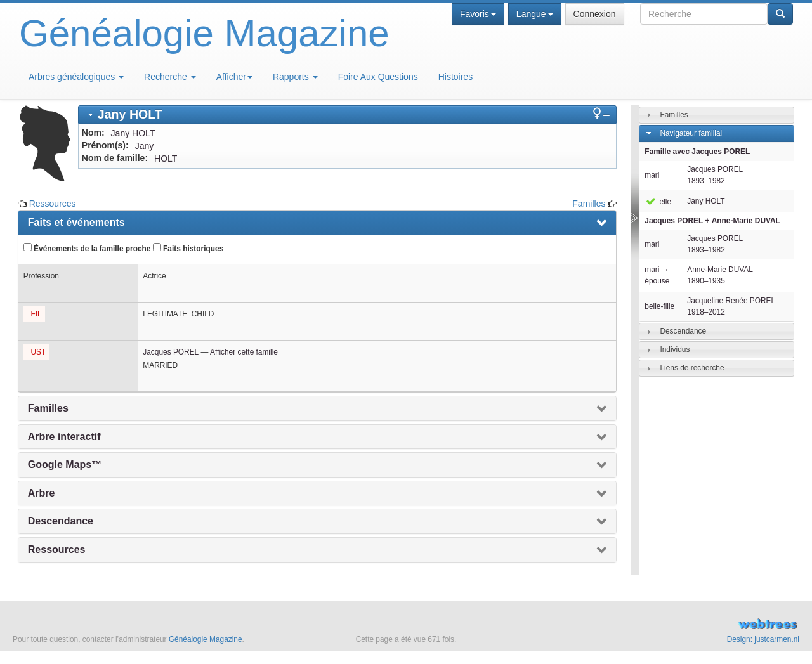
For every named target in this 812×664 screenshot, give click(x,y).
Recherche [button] (170, 77)
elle (658, 202)
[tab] (348, 114)
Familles (589, 204)
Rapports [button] (295, 77)
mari (652, 175)
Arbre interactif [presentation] (64, 437)
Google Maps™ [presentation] (65, 465)
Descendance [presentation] (61, 521)
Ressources (53, 204)
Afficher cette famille (244, 352)
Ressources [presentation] (57, 550)
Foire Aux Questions (378, 77)
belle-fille (659, 306)
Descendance (683, 331)
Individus (675, 349)
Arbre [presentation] (42, 493)
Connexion (595, 14)
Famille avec (697, 152)
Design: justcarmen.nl (763, 639)
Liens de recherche (692, 368)
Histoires (455, 77)
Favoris (478, 14)
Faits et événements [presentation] (76, 222)
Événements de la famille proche (87, 248)
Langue (535, 14)
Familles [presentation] (48, 408)
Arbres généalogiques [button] (76, 77)
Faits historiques (188, 248)
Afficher (234, 77)
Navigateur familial (691, 133)
